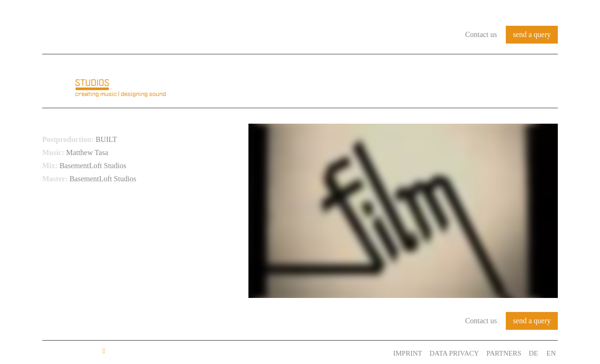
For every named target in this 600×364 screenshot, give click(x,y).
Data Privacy (451, 353)
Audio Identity (364, 82)
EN (553, 353)
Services (490, 82)
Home (257, 82)
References (434, 82)
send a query (532, 34)
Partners (503, 353)
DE (534, 353)
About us (299, 82)
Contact (538, 82)
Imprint (403, 353)
